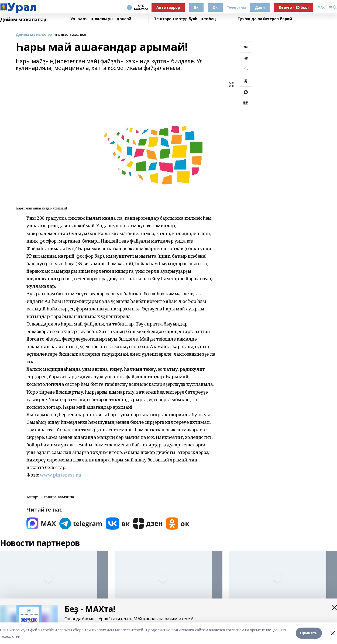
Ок (215, 7)
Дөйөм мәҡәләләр (23, 20)
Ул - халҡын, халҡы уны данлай (101, 19)
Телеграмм (236, 8)
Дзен (260, 7)
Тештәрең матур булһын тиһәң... (186, 19)
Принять (309, 633)
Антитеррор (168, 7)
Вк (196, 7)
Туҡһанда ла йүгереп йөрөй (265, 19)
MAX (321, 8)
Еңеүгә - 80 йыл (294, 7)
